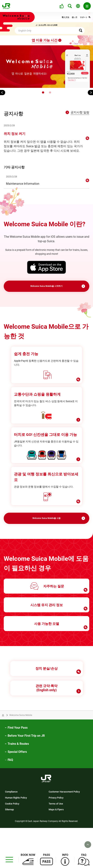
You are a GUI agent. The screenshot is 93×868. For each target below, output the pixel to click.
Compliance (11, 815)
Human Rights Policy (16, 821)
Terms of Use (56, 827)
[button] (43, 92)
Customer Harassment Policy (64, 815)
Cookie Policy (12, 827)
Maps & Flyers (56, 833)
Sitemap (9, 833)
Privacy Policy (56, 821)
